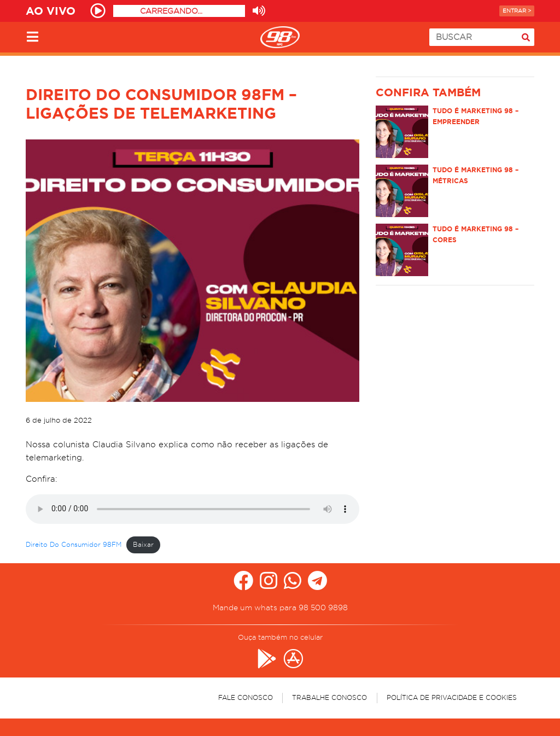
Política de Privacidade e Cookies (452, 697)
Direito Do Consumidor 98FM (74, 544)
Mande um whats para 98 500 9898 (280, 608)
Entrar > (517, 11)
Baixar (143, 544)
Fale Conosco (246, 697)
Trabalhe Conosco (329, 697)
